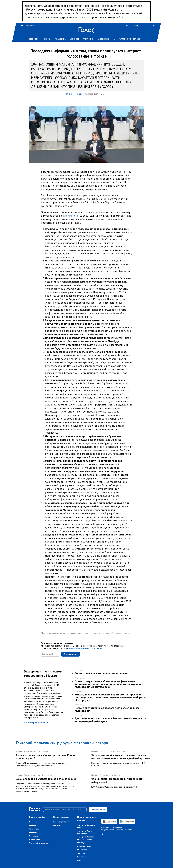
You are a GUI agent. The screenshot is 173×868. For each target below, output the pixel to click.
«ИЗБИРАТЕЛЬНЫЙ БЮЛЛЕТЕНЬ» (86, 648)
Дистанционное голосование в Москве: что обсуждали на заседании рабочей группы (110, 720)
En (154, 25)
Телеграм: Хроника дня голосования (86, 838)
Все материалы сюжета (36, 722)
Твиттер (81, 853)
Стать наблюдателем (130, 39)
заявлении (74, 216)
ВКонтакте (82, 850)
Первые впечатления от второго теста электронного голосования (107, 709)
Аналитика (60, 39)
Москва (79, 94)
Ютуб (80, 860)
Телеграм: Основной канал (86, 826)
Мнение (70, 94)
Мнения (46, 39)
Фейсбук (81, 843)
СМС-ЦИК (57, 825)
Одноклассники (84, 846)
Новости (34, 39)
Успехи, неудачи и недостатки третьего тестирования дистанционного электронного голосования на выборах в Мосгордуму (110, 697)
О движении (104, 39)
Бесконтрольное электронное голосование (101, 673)
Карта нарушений (61, 822)
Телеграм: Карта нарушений (85, 832)
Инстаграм (82, 857)
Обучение (88, 39)
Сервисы (74, 39)
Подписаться (71, 654)
